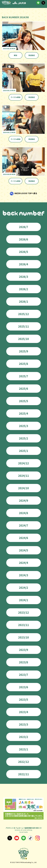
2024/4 (23, 563)
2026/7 (23, 227)
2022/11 (23, 774)
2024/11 (23, 476)
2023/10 (23, 637)
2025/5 (23, 401)
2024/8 (23, 513)
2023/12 (23, 612)
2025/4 (23, 413)
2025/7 (23, 376)
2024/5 (23, 550)
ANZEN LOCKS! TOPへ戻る (26, 193)
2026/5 (23, 252)
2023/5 (23, 699)
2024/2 (23, 588)
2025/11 (23, 326)
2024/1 (23, 600)
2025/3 (23, 426)
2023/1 (23, 749)
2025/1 (23, 451)
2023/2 (23, 737)
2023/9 (23, 650)
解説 (15, 55)
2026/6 (23, 239)
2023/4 (23, 712)
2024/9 (23, 500)
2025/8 (23, 364)
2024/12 (23, 463)
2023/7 (23, 675)
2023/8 (23, 662)
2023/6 (23, 687)
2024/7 (23, 525)
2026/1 (23, 301)
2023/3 (23, 724)
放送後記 (32, 55)
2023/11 (23, 625)
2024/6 (23, 538)
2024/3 (23, 575)
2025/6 (23, 389)
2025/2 (23, 438)
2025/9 (23, 351)
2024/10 (23, 488)
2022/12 (23, 762)
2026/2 (23, 289)
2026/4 (23, 264)
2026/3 (23, 277)
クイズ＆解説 (15, 97)
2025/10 (23, 339)
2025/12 (23, 314)
